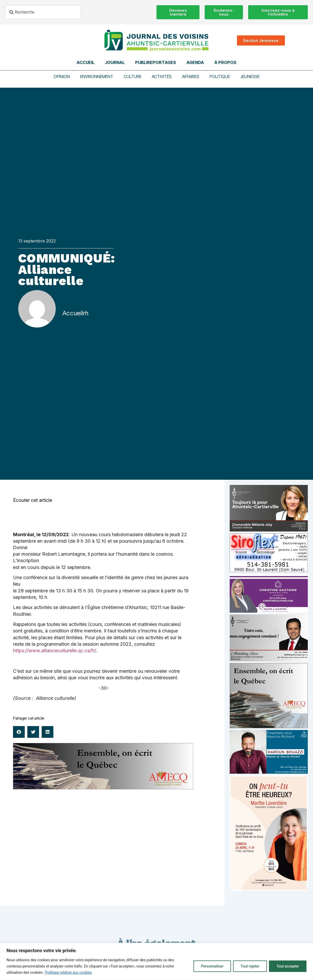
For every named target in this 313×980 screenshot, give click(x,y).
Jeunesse (250, 76)
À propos (225, 62)
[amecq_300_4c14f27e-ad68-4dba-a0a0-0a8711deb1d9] (269, 727)
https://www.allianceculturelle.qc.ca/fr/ (54, 651)
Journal (115, 62)
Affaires (191, 76)
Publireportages (156, 62)
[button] (19, 732)
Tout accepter (288, 966)
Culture (133, 76)
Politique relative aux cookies (68, 972)
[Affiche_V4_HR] (269, 889)
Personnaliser (212, 966)
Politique (220, 76)
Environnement (97, 76)
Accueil (86, 62)
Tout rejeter (250, 966)
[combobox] (43, 12)
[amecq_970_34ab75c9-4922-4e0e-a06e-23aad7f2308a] (103, 788)
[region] (156, 961)
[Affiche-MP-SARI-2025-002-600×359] (269, 660)
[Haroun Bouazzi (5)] (269, 772)
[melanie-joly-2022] (269, 530)
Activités (162, 76)
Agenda (195, 62)
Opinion (62, 76)
